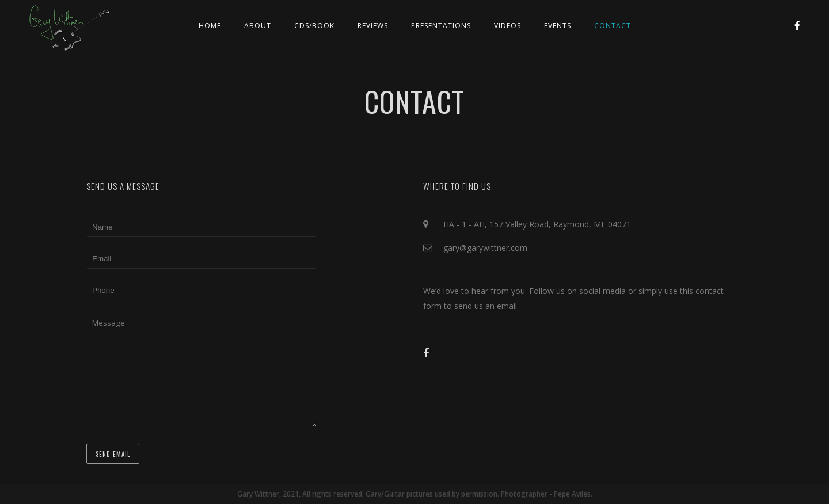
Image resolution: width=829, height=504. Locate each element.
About (258, 26)
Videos (507, 26)
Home (210, 26)
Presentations (441, 26)
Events (558, 26)
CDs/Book (314, 26)
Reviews (373, 26)
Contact (613, 26)
